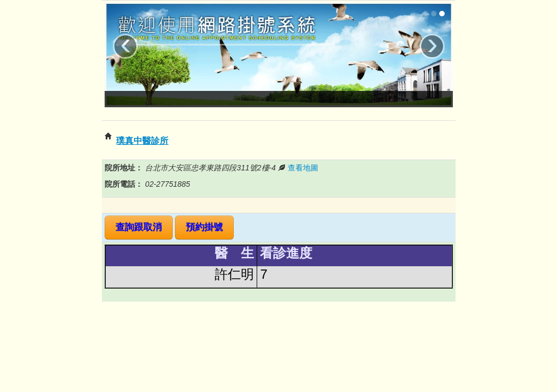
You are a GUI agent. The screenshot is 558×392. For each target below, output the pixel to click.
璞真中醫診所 (142, 141)
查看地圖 (303, 168)
